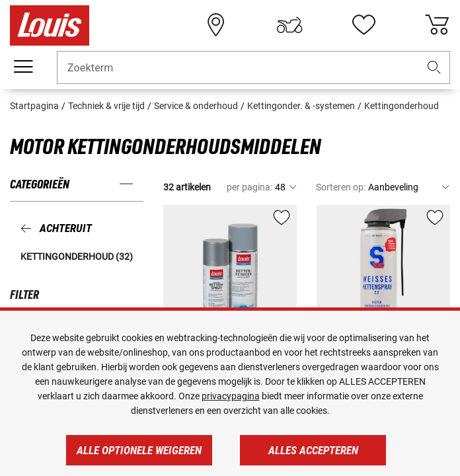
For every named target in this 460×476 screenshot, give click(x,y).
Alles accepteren (313, 450)
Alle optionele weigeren (139, 450)
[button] (434, 68)
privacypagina (231, 396)
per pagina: (249, 187)
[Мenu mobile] (23, 67)
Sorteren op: (341, 187)
